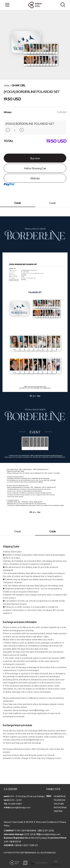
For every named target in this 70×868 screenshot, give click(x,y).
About (7, 822)
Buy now (35, 158)
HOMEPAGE (60, 796)
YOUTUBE (59, 804)
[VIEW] (43, 838)
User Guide (18, 822)
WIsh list (35, 178)
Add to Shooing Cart (35, 168)
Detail (17, 203)
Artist (7, 85)
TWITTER (58, 811)
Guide (53, 203)
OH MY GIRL (18, 85)
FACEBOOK (60, 800)
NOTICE (29, 822)
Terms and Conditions (46, 822)
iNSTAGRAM (60, 807)
